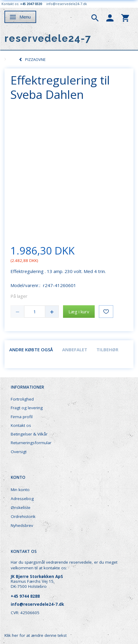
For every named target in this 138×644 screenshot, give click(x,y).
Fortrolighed (22, 399)
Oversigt (19, 452)
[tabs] (95, 17)
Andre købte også (31, 349)
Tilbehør (107, 349)
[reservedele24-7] (48, 38)
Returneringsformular (31, 443)
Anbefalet (75, 349)
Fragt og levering (27, 408)
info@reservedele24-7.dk (67, 4)
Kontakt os (21, 425)
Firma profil (22, 417)
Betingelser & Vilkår (29, 434)
